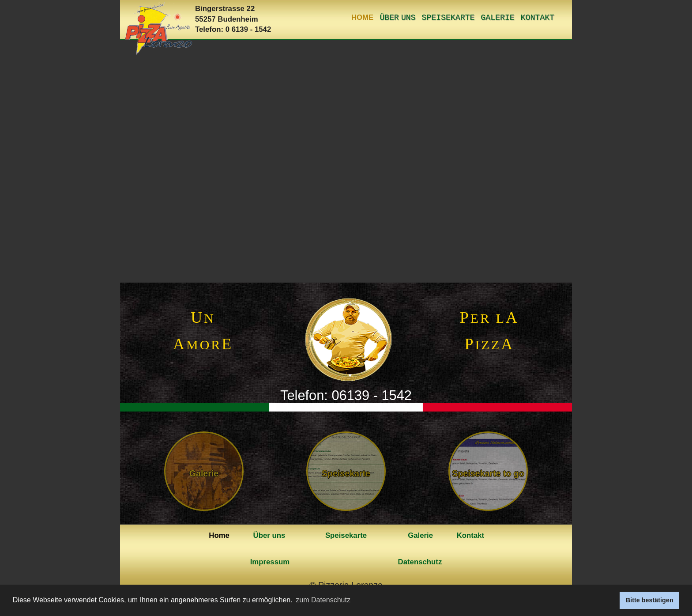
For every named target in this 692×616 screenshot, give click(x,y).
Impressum (270, 562)
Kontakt (538, 18)
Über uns (397, 18)
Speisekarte (448, 18)
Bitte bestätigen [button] (650, 600)
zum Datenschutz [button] (323, 600)
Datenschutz (420, 562)
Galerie (497, 18)
